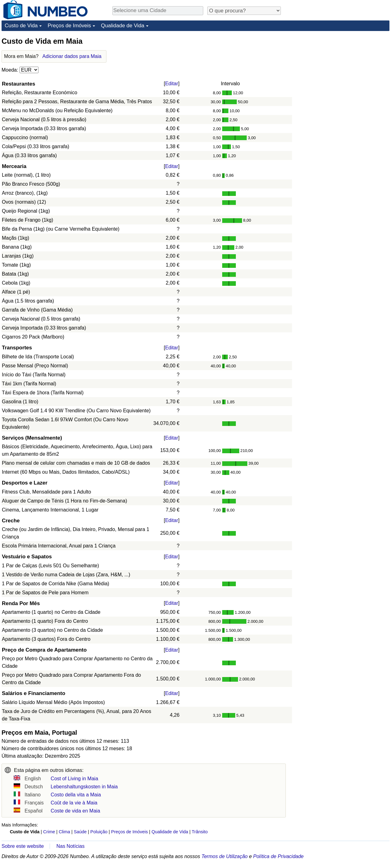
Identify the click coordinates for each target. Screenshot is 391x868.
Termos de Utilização (225, 856)
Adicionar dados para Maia (72, 56)
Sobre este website (23, 846)
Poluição (99, 832)
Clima (64, 832)
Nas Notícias (71, 846)
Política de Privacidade (279, 856)
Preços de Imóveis (69, 26)
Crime (49, 832)
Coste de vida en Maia (75, 811)
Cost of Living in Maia (74, 779)
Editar (172, 84)
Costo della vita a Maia (76, 795)
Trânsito (200, 832)
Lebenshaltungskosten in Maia (84, 787)
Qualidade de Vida (123, 26)
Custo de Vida (21, 26)
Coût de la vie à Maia (74, 803)
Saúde (80, 832)
